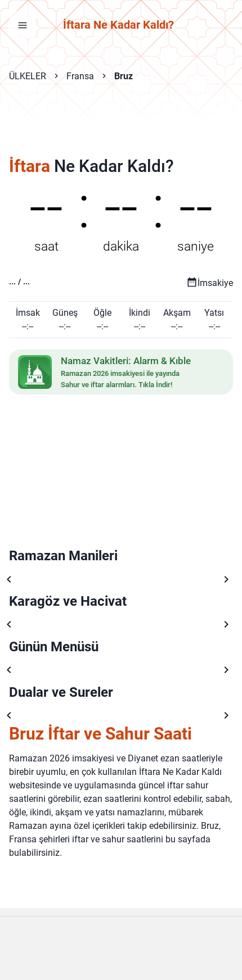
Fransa (80, 76)
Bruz (124, 76)
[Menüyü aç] (23, 25)
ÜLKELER (28, 76)
